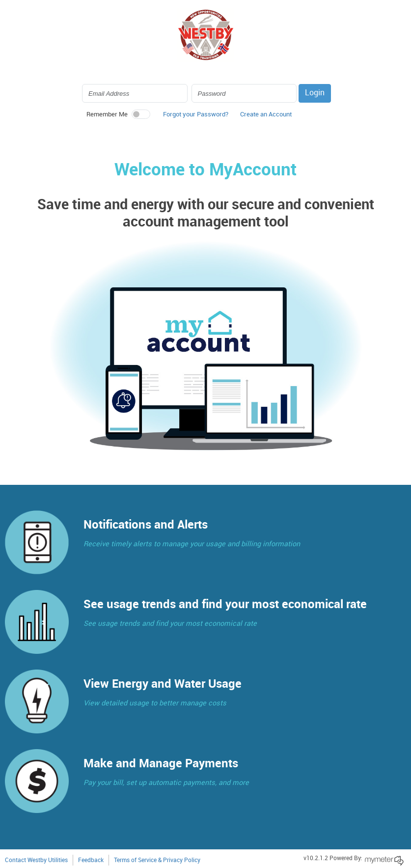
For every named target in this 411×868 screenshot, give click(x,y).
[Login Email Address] (135, 93)
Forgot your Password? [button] (196, 114)
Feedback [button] (91, 860)
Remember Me (107, 114)
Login (315, 93)
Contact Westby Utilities (36, 860)
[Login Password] (244, 93)
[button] (266, 117)
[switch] (141, 114)
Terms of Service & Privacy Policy (157, 860)
